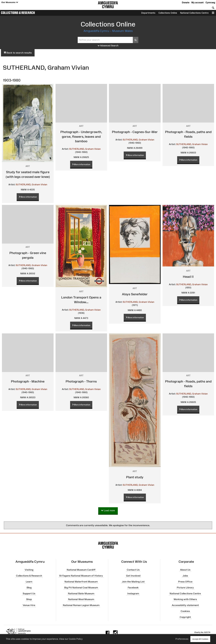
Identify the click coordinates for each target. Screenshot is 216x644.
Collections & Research (18, 13)
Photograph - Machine (28, 381)
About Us (185, 570)
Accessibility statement (185, 605)
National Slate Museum (81, 593)
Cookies (185, 611)
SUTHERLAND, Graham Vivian (31, 184)
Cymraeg (210, 2)
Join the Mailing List (133, 582)
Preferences (182, 639)
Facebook (133, 588)
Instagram (133, 593)
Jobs (185, 576)
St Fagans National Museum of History (81, 576)
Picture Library (185, 588)
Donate (186, 2)
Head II (188, 277)
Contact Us (133, 570)
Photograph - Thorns (81, 381)
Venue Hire (29, 605)
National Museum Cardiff (81, 570)
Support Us (29, 593)
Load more (108, 511)
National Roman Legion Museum (81, 605)
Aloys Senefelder (135, 294)
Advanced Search (108, 46)
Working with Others (185, 599)
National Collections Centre (194, 13)
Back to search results (18, 53)
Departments (148, 13)
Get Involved (133, 576)
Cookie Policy (76, 639)
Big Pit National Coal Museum (81, 588)
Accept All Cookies (200, 639)
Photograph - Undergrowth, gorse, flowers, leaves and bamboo (81, 136)
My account (197, 2)
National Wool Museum (81, 599)
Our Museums (10, 2)
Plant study (135, 477)
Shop (29, 599)
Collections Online (168, 13)
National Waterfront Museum (81, 582)
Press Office (185, 582)
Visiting (29, 570)
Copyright (185, 617)
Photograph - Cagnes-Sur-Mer (135, 132)
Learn (29, 582)
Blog (29, 588)
